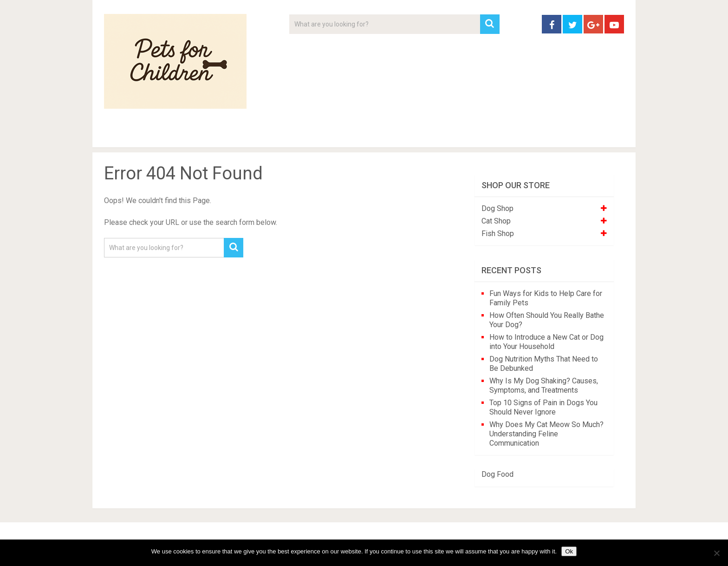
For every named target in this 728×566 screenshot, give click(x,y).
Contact (486, 135)
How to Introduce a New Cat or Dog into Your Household (546, 342)
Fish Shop (498, 234)
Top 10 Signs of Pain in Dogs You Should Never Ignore (543, 407)
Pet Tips (176, 135)
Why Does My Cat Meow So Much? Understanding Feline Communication (546, 434)
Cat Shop (496, 221)
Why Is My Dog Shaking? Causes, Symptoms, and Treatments (544, 385)
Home (120, 135)
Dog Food (497, 474)
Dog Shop (497, 208)
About (335, 135)
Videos (284, 135)
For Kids (231, 135)
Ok (569, 551)
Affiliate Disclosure (408, 135)
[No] (716, 553)
